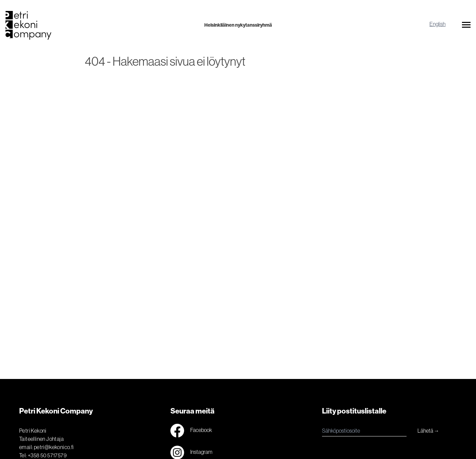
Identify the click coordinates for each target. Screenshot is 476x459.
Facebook (191, 431)
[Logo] (83, 25)
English (438, 24)
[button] (466, 26)
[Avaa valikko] (466, 26)
